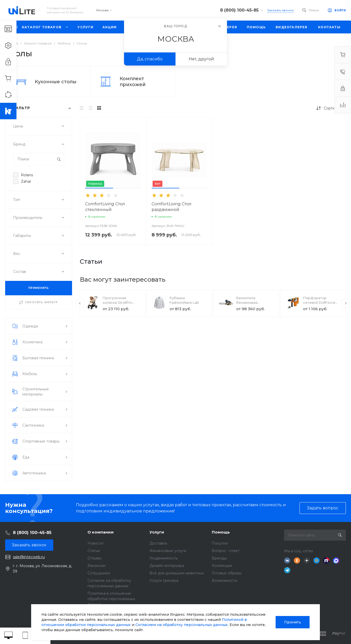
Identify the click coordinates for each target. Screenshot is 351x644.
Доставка (158, 543)
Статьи (94, 551)
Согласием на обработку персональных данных (182, 625)
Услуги (157, 532)
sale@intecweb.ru (29, 557)
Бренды (219, 558)
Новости (95, 543)
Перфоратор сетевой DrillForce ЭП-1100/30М (319, 302)
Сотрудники (99, 573)
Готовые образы (227, 573)
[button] (99, 188)
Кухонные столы (56, 82)
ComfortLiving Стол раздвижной (172, 207)
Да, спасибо (150, 59)
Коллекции (222, 566)
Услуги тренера (164, 581)
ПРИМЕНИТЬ (39, 288)
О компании (101, 532)
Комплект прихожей (133, 82)
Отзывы (94, 558)
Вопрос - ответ (226, 551)
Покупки (220, 543)
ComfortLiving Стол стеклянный (105, 207)
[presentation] (80, 303)
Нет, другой (201, 59)
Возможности (225, 581)
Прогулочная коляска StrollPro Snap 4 (117, 302)
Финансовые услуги (168, 551)
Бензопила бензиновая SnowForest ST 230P (253, 302)
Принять (293, 622)
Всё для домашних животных (177, 573)
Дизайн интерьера (167, 566)
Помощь (221, 532)
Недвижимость (164, 558)
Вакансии (96, 566)
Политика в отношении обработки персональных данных (111, 599)
